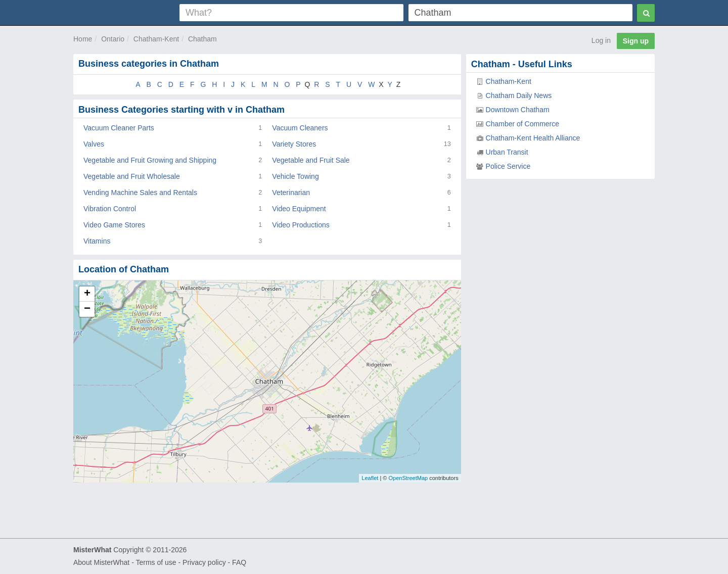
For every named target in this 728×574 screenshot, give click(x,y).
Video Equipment (299, 209)
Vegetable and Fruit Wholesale (132, 176)
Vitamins (97, 241)
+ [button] (87, 294)
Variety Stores (294, 144)
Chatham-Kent (156, 39)
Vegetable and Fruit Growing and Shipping (150, 160)
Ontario (113, 39)
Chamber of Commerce (523, 124)
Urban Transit (507, 152)
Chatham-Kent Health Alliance (533, 138)
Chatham (202, 39)
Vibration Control (110, 209)
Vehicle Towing (295, 176)
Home (83, 39)
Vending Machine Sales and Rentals (140, 193)
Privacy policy (204, 562)
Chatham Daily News (519, 95)
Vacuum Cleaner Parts (119, 128)
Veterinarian (291, 193)
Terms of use (156, 562)
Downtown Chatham (518, 110)
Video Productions (301, 225)
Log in (601, 40)
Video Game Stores (114, 225)
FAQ (239, 562)
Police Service (508, 166)
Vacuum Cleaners (300, 128)
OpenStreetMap (408, 478)
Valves (94, 144)
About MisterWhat (101, 562)
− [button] (87, 309)
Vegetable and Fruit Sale (311, 160)
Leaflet (370, 478)
